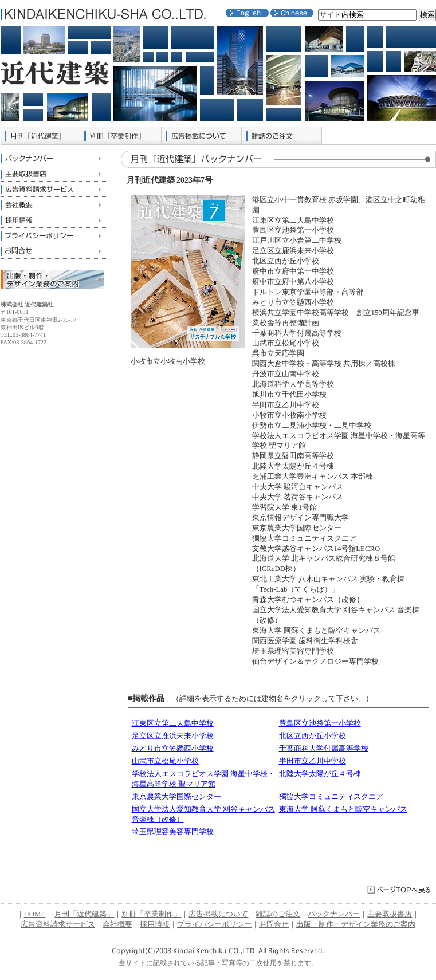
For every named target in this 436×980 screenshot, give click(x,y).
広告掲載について (202, 136)
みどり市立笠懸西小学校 (173, 749)
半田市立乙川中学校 (313, 761)
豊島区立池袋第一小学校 (320, 723)
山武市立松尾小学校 (165, 761)
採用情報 (54, 220)
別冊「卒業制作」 (121, 136)
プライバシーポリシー (54, 236)
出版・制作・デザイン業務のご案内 (356, 924)
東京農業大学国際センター (176, 797)
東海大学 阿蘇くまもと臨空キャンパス (343, 809)
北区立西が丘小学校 (313, 736)
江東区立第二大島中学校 (173, 723)
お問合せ (54, 251)
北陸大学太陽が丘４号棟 (320, 774)
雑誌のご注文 (282, 136)
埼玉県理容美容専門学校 (173, 832)
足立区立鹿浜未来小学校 (173, 736)
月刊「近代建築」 (41, 136)
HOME (35, 914)
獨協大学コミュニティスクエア (331, 797)
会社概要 (54, 205)
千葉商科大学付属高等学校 (324, 749)
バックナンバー (54, 158)
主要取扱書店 (54, 174)
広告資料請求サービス (54, 189)
